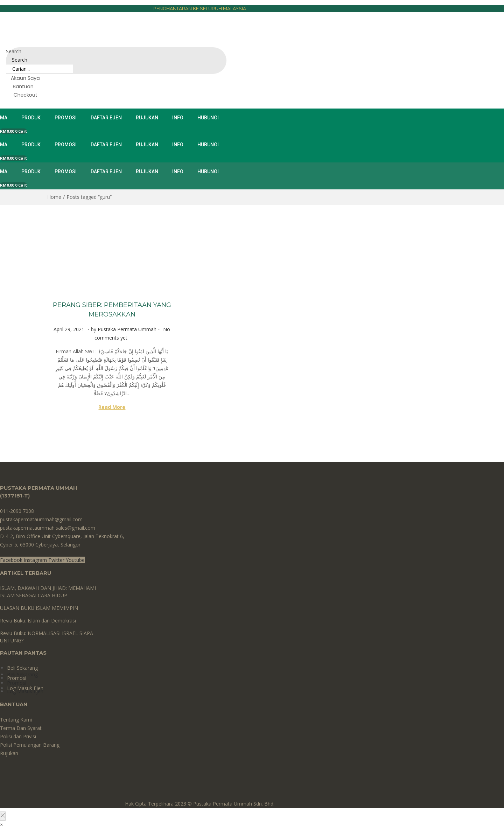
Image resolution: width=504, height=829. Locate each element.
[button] (1, 825)
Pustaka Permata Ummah (127, 329)
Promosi (17, 683)
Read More (112, 407)
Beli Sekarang (22, 668)
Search (14, 51)
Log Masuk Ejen (25, 691)
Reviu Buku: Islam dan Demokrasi (38, 621)
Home (54, 197)
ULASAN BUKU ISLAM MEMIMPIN (39, 608)
